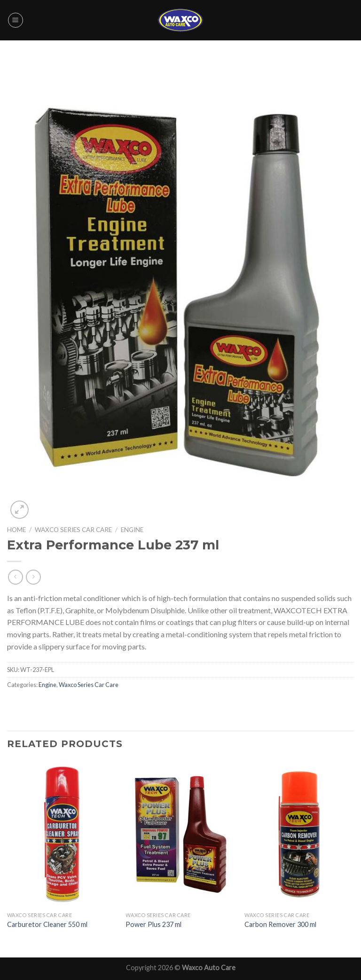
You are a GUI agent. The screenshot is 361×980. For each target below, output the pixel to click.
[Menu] (16, 20)
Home (16, 530)
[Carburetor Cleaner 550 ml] (62, 834)
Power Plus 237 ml (153, 924)
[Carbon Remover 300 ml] (299, 834)
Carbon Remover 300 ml (280, 924)
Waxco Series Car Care (73, 530)
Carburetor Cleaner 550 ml (47, 924)
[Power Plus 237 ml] (180, 834)
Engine (132, 530)
